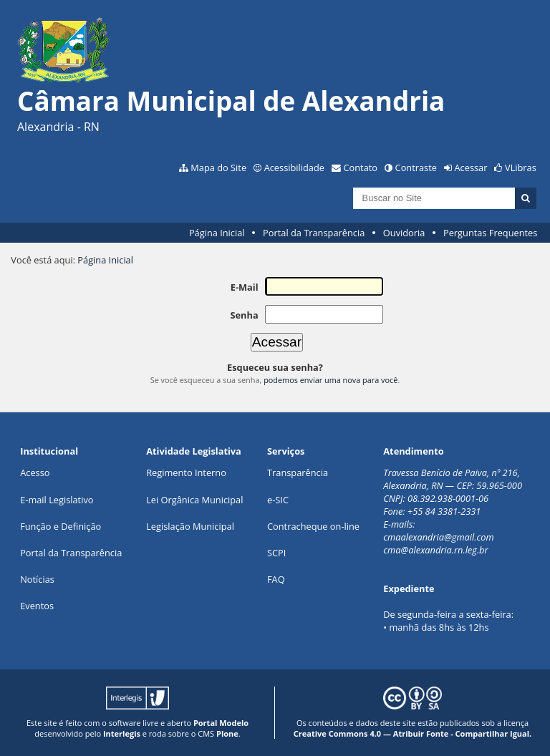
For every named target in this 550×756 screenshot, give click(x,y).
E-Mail (245, 287)
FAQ (276, 579)
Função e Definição (61, 526)
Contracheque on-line (313, 526)
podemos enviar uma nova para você (331, 380)
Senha (244, 315)
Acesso (35, 472)
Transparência (298, 472)
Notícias (37, 579)
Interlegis (122, 733)
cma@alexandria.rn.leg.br (435, 550)
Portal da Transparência (314, 233)
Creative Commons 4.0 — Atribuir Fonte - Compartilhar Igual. (413, 733)
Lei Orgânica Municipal (194, 500)
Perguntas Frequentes (490, 233)
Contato (361, 168)
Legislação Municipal (190, 526)
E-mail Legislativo (57, 500)
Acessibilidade (294, 168)
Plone (227, 733)
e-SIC (278, 500)
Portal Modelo (221, 723)
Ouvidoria (404, 233)
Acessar (471, 168)
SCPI (276, 553)
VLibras (521, 168)
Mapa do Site (218, 168)
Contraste (416, 168)
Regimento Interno (186, 472)
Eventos (37, 606)
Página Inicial (217, 233)
